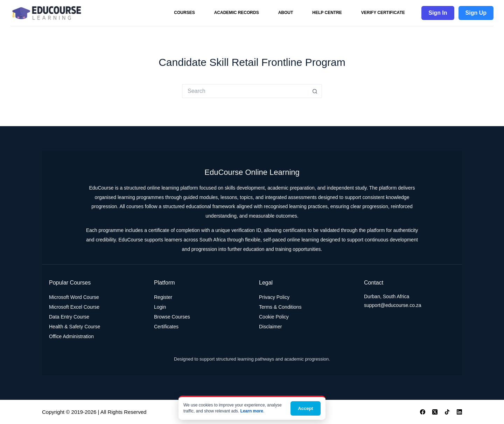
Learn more (252, 411)
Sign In (438, 13)
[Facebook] (423, 412)
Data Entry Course (69, 317)
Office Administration (71, 336)
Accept (305, 408)
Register (163, 297)
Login (160, 307)
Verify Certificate (383, 13)
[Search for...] (245, 91)
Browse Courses (172, 317)
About (286, 13)
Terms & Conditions (280, 307)
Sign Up (476, 13)
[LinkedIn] (459, 412)
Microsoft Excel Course (74, 307)
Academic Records (237, 13)
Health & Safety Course (75, 327)
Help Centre (327, 13)
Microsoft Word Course (74, 297)
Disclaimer (270, 327)
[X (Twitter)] (435, 412)
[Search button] (315, 91)
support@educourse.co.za (393, 305)
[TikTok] (447, 412)
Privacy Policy (274, 297)
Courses (184, 13)
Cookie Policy (274, 317)
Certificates (166, 327)
